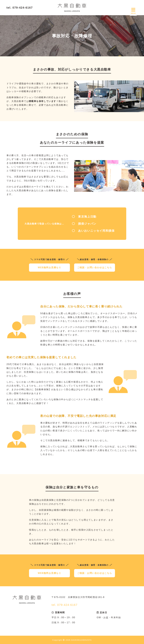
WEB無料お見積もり (49, 268)
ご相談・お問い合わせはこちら (95, 268)
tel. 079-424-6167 (20, 8)
